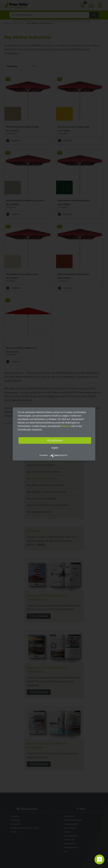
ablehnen (66, 426)
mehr (55, 448)
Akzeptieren (55, 440)
